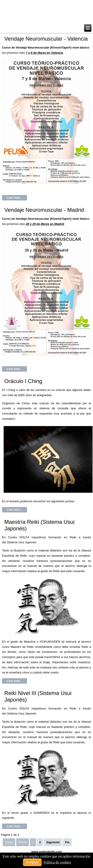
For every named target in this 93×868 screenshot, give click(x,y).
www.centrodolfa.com (47, 852)
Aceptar (32, 862)
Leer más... (15, 198)
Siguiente (53, 842)
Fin (67, 842)
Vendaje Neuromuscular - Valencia (46, 39)
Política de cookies (57, 862)
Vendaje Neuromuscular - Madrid (44, 210)
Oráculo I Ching (23, 381)
